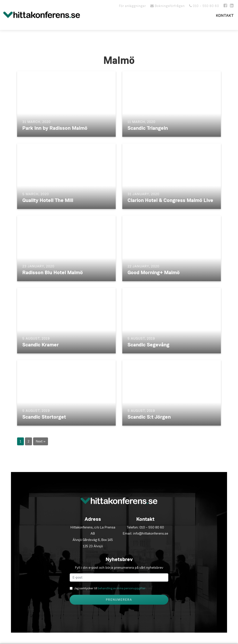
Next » (41, 441)
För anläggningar (132, 6)
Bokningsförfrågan (168, 6)
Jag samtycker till (110, 588)
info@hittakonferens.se (151, 533)
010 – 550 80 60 (204, 6)
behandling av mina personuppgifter (122, 588)
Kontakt (225, 16)
